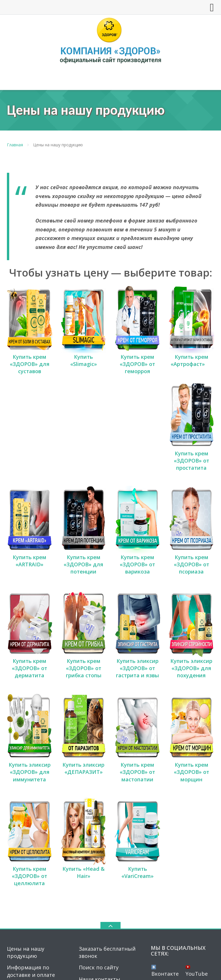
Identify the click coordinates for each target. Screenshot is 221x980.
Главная (15, 145)
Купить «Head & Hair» (84, 733)
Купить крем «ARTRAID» (29, 491)
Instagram (167, 853)
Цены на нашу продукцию (26, 813)
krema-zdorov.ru (116, 900)
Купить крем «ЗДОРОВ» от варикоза (137, 495)
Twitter (198, 844)
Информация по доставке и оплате (31, 832)
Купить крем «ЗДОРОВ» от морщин (192, 656)
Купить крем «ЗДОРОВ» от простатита (192, 414)
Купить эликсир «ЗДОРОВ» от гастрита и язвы (137, 575)
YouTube (197, 832)
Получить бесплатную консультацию (36, 851)
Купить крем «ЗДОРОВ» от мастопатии (137, 656)
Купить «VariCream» (138, 733)
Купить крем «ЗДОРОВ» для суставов (30, 341)
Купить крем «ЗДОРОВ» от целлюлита (29, 737)
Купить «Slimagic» (84, 337)
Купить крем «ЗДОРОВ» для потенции (83, 495)
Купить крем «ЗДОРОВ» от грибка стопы (84, 575)
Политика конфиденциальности (170, 971)
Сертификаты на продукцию (29, 869)
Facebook (166, 844)
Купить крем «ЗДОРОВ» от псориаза (192, 495)
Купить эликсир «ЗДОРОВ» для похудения (191, 575)
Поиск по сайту (99, 829)
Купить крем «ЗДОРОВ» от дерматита (29, 575)
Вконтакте (165, 832)
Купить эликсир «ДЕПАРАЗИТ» (83, 652)
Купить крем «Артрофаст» (191, 337)
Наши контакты (100, 840)
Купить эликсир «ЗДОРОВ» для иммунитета (30, 656)
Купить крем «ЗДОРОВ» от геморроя (137, 341)
